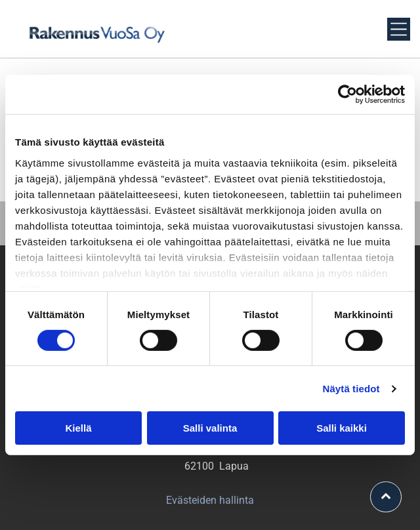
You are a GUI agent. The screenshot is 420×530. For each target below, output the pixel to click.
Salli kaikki (342, 428)
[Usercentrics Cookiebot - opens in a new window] (347, 94)
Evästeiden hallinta (210, 500)
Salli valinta (210, 428)
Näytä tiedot (351, 389)
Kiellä (78, 428)
